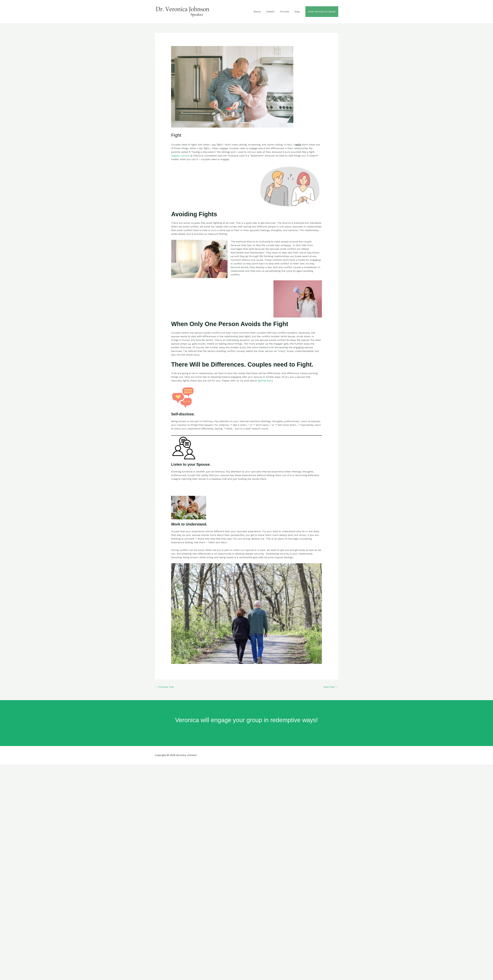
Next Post (331, 687)
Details (273, 12)
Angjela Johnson (181, 156)
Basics (260, 12)
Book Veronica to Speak (322, 12)
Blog (298, 12)
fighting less (265, 381)
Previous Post (165, 687)
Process (286, 12)
